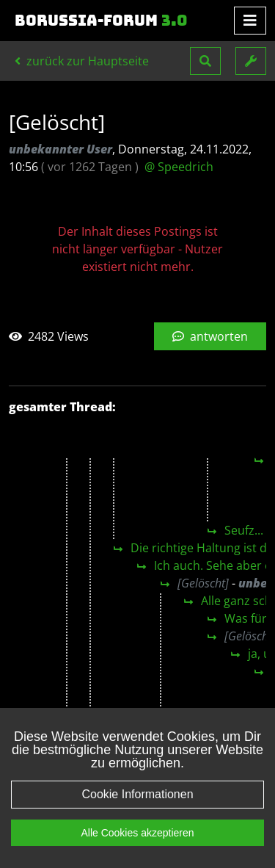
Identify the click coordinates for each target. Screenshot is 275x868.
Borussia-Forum (101, 21)
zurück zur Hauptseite (82, 61)
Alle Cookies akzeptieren (137, 833)
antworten (210, 336)
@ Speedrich (179, 167)
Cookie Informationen (137, 794)
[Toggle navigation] (250, 21)
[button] (205, 61)
